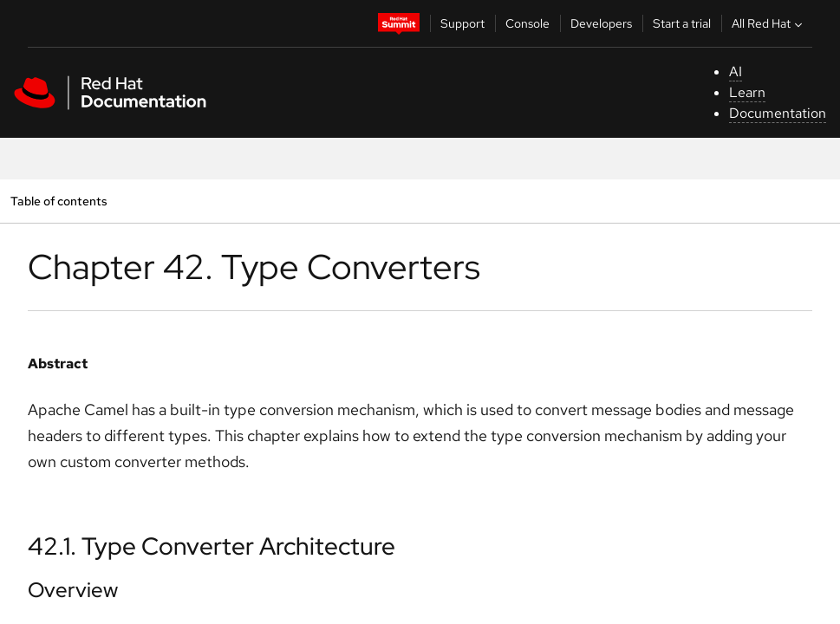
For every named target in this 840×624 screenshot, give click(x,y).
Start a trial (682, 23)
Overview (73, 590)
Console (527, 23)
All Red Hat (769, 23)
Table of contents (59, 201)
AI (736, 71)
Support (462, 23)
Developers (601, 23)
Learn (747, 92)
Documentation (778, 113)
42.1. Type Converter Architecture (212, 546)
